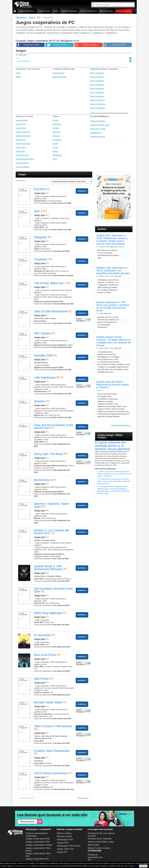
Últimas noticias (64, 833)
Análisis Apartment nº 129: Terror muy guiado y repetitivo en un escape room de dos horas (113, 306)
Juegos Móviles (22, 163)
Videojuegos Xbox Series (69, 846)
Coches (56, 128)
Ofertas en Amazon (123, 11)
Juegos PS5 (21, 124)
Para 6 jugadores (97, 88)
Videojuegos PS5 (65, 840)
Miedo (55, 151)
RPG (55, 159)
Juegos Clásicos (22, 167)
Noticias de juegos (107, 11)
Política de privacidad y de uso (95, 857)
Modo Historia (59, 73)
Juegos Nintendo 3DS (25, 159)
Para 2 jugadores (97, 73)
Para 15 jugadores (98, 104)
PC (18, 58)
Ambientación (96, 133)
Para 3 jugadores (97, 77)
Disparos (56, 136)
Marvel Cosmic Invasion (99, 848)
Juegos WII (20, 151)
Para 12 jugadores (98, 100)
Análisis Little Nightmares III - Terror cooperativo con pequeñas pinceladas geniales (113, 270)
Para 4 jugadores (97, 81)
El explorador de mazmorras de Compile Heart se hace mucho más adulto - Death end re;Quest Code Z (114, 481)
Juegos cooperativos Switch (39, 845)
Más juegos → (84, 798)
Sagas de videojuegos (70, 11)
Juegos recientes (44, 11)
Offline (18, 77)
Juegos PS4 (21, 128)
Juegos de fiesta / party (100, 125)
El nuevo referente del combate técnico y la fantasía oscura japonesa (113, 446)
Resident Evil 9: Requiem (100, 839)
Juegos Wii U (21, 147)
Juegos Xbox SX (23, 132)
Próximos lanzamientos (89, 11)
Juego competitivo (98, 121)
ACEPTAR (143, 866)
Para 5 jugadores (97, 85)
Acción (56, 120)
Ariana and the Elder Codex (101, 842)
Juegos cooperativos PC (37, 859)
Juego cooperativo (23, 61)
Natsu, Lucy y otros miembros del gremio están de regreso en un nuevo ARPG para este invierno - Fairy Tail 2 (114, 474)
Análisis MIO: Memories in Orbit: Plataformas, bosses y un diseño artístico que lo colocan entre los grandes (112, 240)
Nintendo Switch (64, 836)
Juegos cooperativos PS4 (38, 842)
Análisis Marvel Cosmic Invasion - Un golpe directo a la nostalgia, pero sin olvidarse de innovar (114, 341)
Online (18, 73)
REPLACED (94, 845)
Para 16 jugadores (98, 108)
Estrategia (57, 140)
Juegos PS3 (21, 140)
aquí (136, 866)
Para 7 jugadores (97, 92)
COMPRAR (81, 191)
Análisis (56, 11)
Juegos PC (62, 852)
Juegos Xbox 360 (23, 143)
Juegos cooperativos (27, 11)
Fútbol (55, 143)
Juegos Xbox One (23, 136)
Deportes (57, 132)
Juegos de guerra (98, 136)
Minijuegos (57, 155)
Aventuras (57, 124)
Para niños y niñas (98, 129)
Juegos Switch (22, 120)
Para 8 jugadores (97, 96)
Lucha (55, 147)
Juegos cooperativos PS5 (38, 839)
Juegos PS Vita (22, 155)
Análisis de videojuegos (120, 425)
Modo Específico (60, 77)
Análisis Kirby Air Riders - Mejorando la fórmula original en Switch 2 (113, 385)
